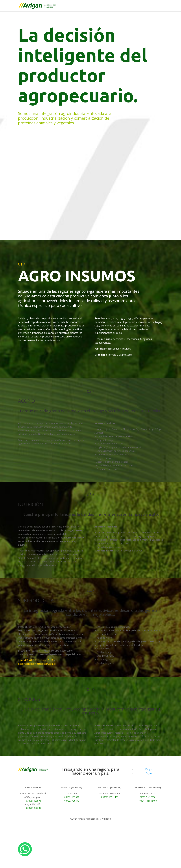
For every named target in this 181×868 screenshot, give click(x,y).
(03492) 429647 (71, 801)
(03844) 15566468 (148, 801)
